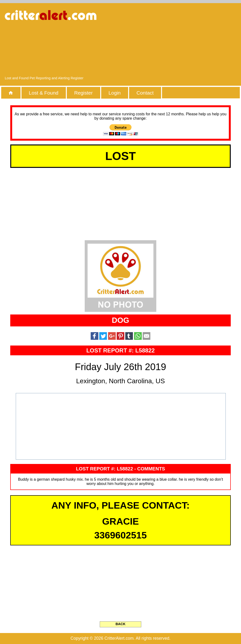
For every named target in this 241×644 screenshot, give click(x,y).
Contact (145, 93)
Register (83, 93)
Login (115, 93)
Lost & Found (44, 93)
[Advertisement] (188, 42)
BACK (120, 624)
